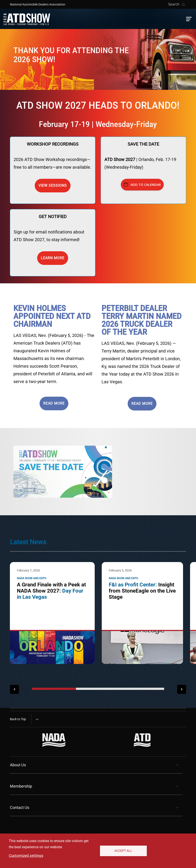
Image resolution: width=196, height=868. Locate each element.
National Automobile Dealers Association (38, 4)
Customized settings (26, 855)
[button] (189, 19)
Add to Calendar (142, 184)
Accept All (123, 851)
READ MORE (54, 403)
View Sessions (53, 185)
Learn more (53, 258)
